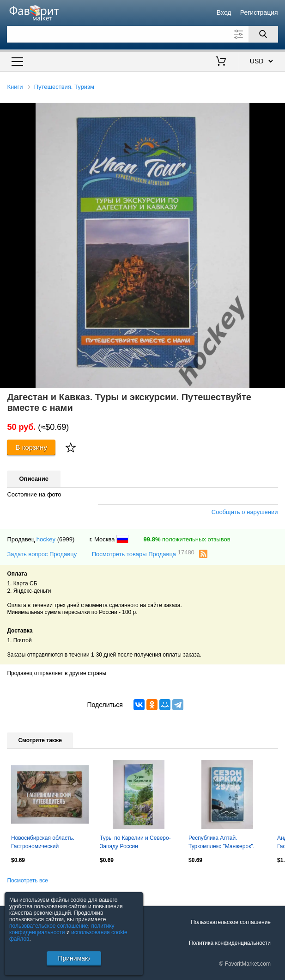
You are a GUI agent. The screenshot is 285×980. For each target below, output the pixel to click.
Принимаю (74, 958)
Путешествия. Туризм (64, 87)
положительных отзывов (187, 539)
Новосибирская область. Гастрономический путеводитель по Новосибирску (43, 843)
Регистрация (259, 12)
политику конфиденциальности (62, 929)
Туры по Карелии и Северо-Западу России (135, 842)
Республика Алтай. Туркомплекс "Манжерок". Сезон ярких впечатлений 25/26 (221, 843)
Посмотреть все (27, 881)
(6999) (66, 539)
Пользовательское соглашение (231, 922)
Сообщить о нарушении (245, 512)
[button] (277, 111)
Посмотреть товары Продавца (143, 554)
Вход (224, 12)
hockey (46, 539)
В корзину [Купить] (31, 447)
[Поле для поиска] (142, 34)
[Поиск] (263, 34)
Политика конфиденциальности (230, 943)
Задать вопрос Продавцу (42, 554)
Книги (15, 87)
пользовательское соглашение (49, 926)
